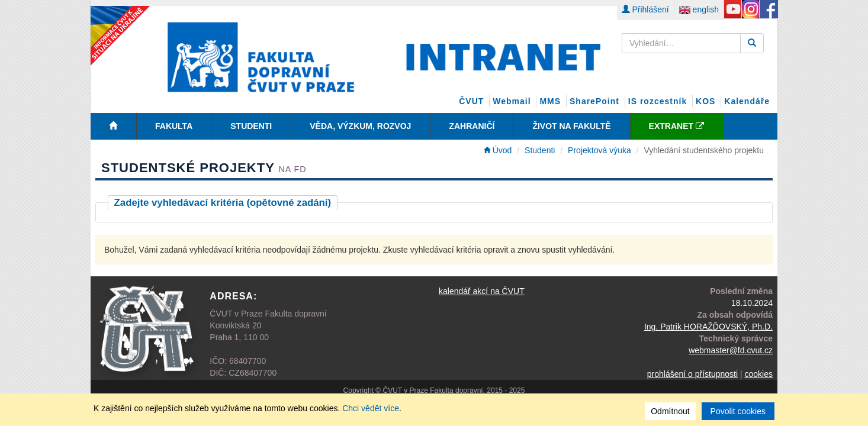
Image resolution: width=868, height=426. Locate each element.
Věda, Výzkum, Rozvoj (360, 126)
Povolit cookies (738, 411)
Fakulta (174, 126)
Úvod (498, 150)
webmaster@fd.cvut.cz (731, 350)
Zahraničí (472, 126)
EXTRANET (676, 126)
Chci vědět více (371, 408)
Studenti (251, 126)
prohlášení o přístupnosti (692, 374)
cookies (759, 374)
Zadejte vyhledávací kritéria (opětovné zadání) (223, 203)
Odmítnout (670, 411)
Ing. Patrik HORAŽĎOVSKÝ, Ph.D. (708, 327)
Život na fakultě (571, 126)
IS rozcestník (658, 101)
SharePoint (594, 101)
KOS (705, 101)
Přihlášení (645, 9)
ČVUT (471, 101)
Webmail (512, 101)
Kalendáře (747, 101)
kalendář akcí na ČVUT (482, 291)
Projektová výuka (599, 150)
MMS (550, 101)
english (699, 9)
